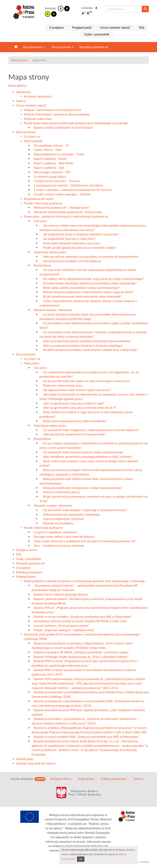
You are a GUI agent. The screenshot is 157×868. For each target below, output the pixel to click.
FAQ (142, 28)
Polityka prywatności (29, 572)
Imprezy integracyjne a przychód (62, 519)
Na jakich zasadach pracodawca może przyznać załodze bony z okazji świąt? (89, 350)
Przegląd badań (82, 28)
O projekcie (56, 28)
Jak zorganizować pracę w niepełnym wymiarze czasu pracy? (79, 234)
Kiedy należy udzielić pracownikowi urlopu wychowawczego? (80, 288)
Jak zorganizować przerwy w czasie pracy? (68, 239)
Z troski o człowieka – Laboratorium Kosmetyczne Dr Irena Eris (72, 190)
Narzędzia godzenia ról (94, 47)
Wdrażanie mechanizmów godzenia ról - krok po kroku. (67, 212)
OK (81, 859)
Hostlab (144, 862)
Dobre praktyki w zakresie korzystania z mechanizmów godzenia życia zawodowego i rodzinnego (84, 581)
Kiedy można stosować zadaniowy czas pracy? (70, 243)
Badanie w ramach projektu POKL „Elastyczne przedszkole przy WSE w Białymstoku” (86, 737)
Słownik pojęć (25, 759)
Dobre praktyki (33, 141)
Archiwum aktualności (38, 96)
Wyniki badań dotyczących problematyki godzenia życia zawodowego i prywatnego (76, 123)
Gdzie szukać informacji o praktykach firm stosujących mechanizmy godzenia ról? (84, 541)
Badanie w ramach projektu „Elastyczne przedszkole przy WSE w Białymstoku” (82, 617)
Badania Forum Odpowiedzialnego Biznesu (60, 594)
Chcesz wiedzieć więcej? (115, 28)
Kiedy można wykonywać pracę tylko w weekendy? (73, 421)
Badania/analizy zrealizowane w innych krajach (62, 128)
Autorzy (21, 101)
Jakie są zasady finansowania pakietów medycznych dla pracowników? (86, 341)
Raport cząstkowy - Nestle (49, 159)
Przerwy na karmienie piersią (60, 492)
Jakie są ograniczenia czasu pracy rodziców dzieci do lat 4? (78, 408)
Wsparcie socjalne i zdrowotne (52, 310)
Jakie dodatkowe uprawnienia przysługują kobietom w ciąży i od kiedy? (86, 457)
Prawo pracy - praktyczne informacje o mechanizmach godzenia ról (66, 217)
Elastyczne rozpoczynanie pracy (61, 385)
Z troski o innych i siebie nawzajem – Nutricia (61, 194)
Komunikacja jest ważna (39, 199)
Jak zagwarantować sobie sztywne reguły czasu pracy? (75, 390)
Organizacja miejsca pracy (49, 252)
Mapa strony (86, 779)
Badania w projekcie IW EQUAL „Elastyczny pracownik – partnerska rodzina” (81, 652)
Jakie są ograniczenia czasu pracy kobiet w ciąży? (72, 403)
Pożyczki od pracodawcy (56, 523)
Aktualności (24, 92)
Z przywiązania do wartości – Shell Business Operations (67, 185)
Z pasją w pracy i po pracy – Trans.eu (56, 181)
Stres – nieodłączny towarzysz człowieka (58, 546)
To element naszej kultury (49, 177)
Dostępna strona (27, 550)
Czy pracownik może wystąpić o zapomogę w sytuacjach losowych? (84, 510)
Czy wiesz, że (32, 137)
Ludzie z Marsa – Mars (47, 150)
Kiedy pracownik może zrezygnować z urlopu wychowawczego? (81, 488)
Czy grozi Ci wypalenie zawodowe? (55, 532)
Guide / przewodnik (97, 34)
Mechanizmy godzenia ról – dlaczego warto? (61, 208)
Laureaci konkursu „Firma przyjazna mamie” (61, 626)
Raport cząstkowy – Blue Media (53, 163)
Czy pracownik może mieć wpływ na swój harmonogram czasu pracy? (85, 381)
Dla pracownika (63, 47)
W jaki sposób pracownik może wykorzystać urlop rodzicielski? (81, 297)
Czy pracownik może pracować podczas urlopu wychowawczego (81, 452)
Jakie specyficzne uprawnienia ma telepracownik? (73, 434)
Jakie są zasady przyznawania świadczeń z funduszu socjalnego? (81, 346)
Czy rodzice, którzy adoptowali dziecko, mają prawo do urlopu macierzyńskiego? (92, 279)
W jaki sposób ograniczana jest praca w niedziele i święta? (78, 248)
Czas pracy (39, 221)
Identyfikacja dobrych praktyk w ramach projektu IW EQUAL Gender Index (79, 621)
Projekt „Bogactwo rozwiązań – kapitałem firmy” (63, 630)
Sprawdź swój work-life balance (36, 763)
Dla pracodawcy (35, 47)
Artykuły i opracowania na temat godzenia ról (53, 110)
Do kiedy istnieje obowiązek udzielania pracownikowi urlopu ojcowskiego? (88, 283)
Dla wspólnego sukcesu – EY (50, 145)
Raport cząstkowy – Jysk (48, 168)
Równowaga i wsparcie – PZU (51, 172)
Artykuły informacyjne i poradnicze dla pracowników (57, 114)
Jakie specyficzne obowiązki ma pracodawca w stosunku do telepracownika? (89, 257)
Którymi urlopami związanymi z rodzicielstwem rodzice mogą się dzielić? (87, 292)
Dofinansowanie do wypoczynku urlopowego (70, 514)
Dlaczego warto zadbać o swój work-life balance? (64, 537)
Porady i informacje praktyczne (43, 203)
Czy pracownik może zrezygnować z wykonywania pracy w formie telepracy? (89, 430)
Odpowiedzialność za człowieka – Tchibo (58, 154)
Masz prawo (32, 363)
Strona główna (18, 86)
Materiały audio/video (38, 119)
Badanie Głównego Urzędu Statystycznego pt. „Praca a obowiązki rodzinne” (80, 657)
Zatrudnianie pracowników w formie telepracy (70, 261)
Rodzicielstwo (41, 265)
